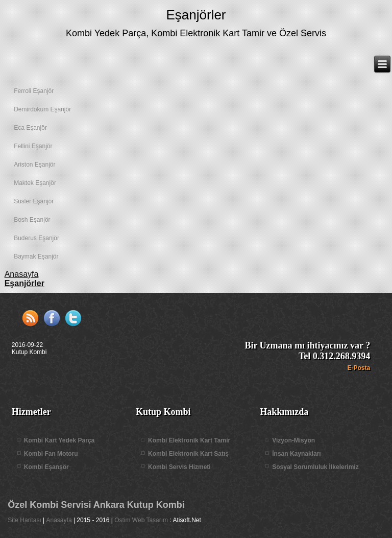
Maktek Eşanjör (35, 183)
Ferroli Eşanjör (34, 91)
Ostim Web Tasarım (141, 520)
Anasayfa (59, 520)
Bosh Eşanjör (32, 220)
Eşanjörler (196, 15)
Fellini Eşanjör (33, 146)
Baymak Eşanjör (36, 256)
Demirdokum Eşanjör (42, 109)
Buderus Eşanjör (36, 238)
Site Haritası (24, 520)
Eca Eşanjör (30, 128)
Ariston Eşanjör (34, 165)
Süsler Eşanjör (34, 201)
